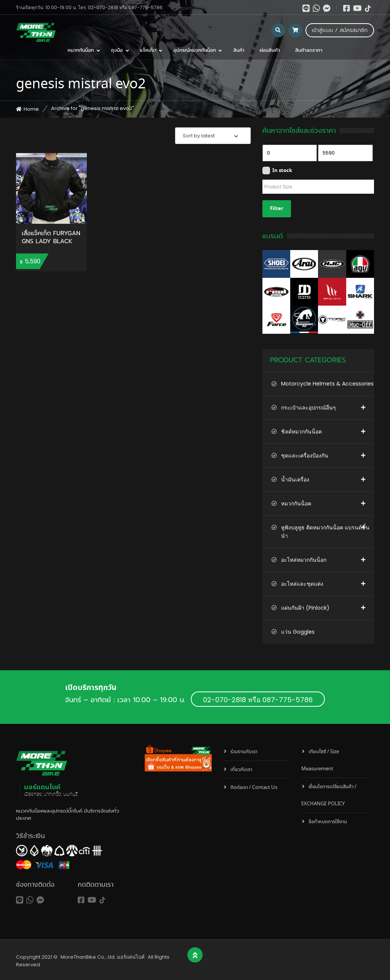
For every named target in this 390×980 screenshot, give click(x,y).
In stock (282, 171)
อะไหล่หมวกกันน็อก (304, 560)
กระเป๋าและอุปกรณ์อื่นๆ (308, 408)
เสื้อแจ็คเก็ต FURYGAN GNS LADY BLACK (51, 238)
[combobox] (213, 136)
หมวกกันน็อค (296, 504)
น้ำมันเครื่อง (295, 480)
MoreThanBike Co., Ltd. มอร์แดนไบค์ (103, 957)
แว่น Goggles (298, 632)
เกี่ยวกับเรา (241, 770)
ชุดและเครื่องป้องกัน (305, 456)
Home (31, 109)
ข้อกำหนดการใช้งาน (328, 822)
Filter (277, 209)
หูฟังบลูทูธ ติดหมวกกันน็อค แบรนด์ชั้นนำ (325, 532)
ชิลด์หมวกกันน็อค (301, 432)
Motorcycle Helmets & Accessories (327, 384)
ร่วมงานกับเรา (244, 752)
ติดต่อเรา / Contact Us (254, 788)
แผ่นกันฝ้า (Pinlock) (305, 608)
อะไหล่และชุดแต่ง (302, 584)
